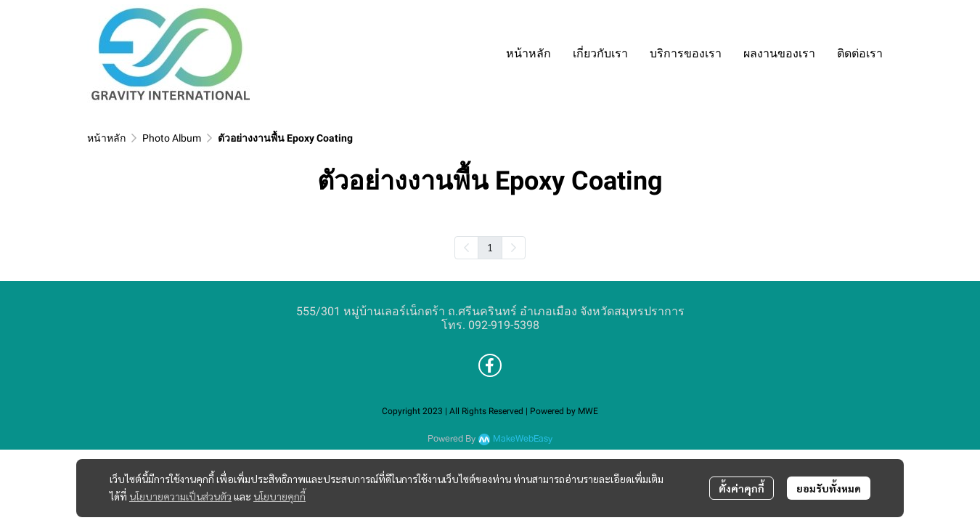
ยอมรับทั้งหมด (829, 488)
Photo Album (172, 138)
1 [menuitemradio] (490, 247)
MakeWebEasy (523, 439)
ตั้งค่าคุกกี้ (742, 488)
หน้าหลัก (106, 138)
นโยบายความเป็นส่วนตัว (180, 496)
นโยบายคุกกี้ (279, 496)
